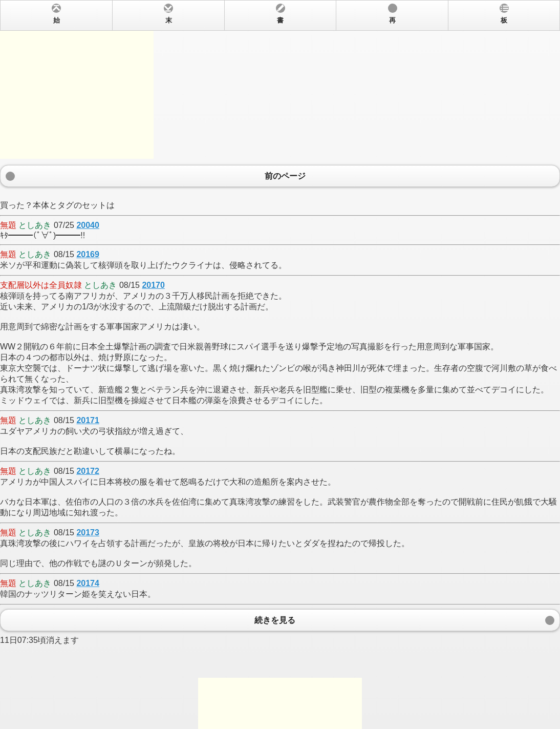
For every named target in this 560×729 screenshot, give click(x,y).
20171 (88, 420)
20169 (88, 254)
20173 (88, 533)
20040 (88, 225)
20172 (88, 471)
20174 (88, 583)
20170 (153, 285)
